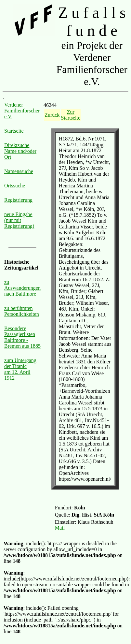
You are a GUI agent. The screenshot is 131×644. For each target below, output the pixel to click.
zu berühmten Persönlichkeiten (22, 311)
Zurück (52, 115)
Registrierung (18, 200)
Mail (60, 528)
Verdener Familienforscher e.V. (22, 111)
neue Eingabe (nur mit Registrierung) (19, 220)
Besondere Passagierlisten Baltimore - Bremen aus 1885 (22, 337)
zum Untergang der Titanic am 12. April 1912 (20, 369)
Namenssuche (19, 171)
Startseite (14, 131)
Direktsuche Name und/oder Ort (20, 151)
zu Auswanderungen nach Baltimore (22, 288)
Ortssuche (15, 186)
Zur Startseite (71, 115)
